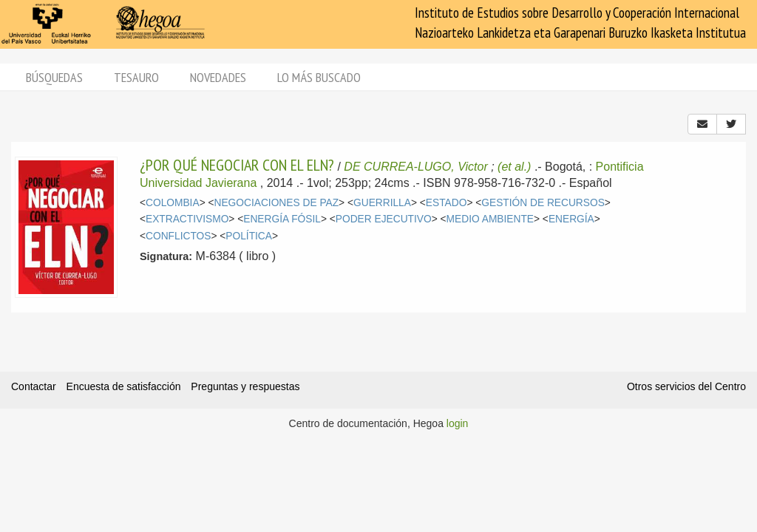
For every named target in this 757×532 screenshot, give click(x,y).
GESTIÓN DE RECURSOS (543, 203)
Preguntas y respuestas (245, 386)
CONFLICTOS (178, 236)
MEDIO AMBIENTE (490, 219)
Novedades (218, 77)
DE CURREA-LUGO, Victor (415, 167)
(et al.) (514, 167)
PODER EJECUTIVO (384, 219)
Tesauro (136, 77)
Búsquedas (54, 77)
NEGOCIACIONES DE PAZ (277, 203)
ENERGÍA (571, 219)
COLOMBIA (173, 203)
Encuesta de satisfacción (124, 386)
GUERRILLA (382, 203)
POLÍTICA (249, 236)
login (458, 423)
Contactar (34, 386)
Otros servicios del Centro (686, 386)
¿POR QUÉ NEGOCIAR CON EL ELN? (237, 165)
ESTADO (447, 203)
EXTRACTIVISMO (187, 219)
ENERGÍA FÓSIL (282, 219)
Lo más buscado (319, 77)
